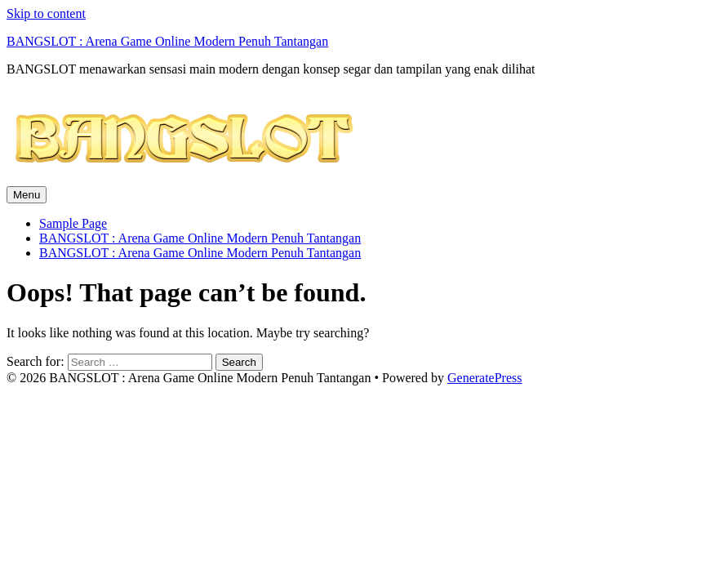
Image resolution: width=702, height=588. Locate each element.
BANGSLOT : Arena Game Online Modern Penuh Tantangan (167, 41)
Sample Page (73, 223)
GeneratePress (485, 378)
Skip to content (46, 13)
